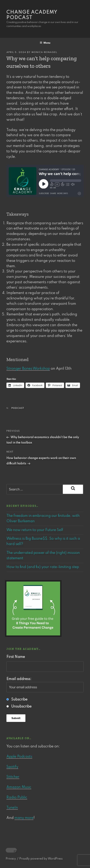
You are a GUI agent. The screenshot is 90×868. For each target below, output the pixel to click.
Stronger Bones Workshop (28, 369)
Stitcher (13, 777)
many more (24, 818)
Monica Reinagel (44, 52)
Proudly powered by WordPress (41, 859)
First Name (16, 657)
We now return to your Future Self (35, 530)
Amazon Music (19, 787)
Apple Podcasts (19, 757)
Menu (45, 43)
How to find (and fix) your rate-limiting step (43, 567)
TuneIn (12, 808)
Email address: (45, 685)
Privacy (11, 859)
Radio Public (17, 798)
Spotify (12, 767)
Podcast (18, 408)
